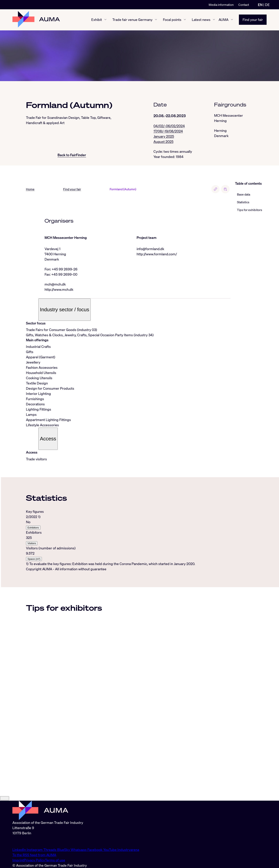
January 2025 (164, 136)
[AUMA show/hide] (232, 20)
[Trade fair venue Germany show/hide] (156, 20)
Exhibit (97, 20)
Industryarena (128, 850)
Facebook (95, 850)
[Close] (5, 798)
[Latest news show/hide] (214, 20)
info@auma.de (23, 841)
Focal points (172, 20)
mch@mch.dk (55, 284)
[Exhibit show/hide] (105, 20)
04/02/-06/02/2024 (169, 126)
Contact (244, 5)
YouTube (110, 850)
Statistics (243, 202)
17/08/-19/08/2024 (168, 131)
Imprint (18, 860)
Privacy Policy (34, 860)
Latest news (201, 20)
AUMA (223, 20)
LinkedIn (20, 850)
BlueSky (64, 850)
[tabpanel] (128, 538)
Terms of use (55, 860)
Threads (50, 850)
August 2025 (163, 142)
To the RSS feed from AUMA (34, 855)
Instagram (35, 850)
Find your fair (253, 20)
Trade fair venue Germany (132, 20)
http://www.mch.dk (59, 290)
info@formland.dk (150, 249)
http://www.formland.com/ (157, 254)
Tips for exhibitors (250, 210)
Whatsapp (79, 850)
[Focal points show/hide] (185, 20)
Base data (244, 195)
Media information (221, 5)
